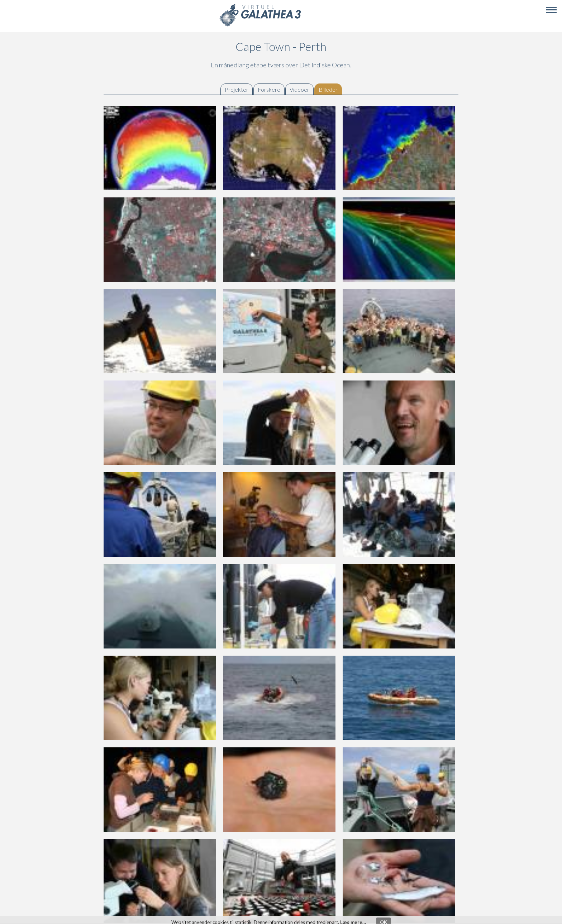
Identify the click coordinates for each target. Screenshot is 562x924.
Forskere (269, 89)
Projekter (237, 89)
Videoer (299, 89)
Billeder (330, 89)
